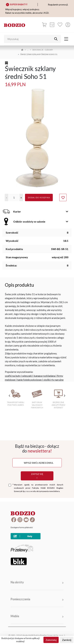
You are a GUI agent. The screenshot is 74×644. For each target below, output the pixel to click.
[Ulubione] (60, 25)
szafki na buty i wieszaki (18, 376)
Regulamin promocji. (58, 5)
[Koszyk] (44, 25)
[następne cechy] (65, 396)
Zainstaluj (51, 640)
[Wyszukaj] (30, 39)
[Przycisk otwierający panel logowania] (68, 25)
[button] (7, 197)
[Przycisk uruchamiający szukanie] (56, 39)
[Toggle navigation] (66, 39)
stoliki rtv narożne (53, 380)
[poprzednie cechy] (9, 396)
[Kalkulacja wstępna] (52, 25)
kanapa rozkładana (45, 376)
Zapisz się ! (37, 476)
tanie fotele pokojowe (29, 380)
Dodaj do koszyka (39, 197)
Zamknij (67, 640)
